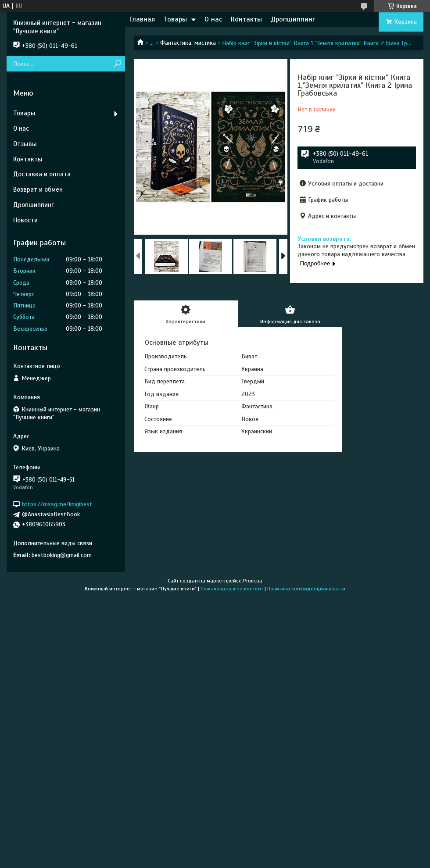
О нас (213, 19)
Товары (175, 19)
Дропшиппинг (293, 19)
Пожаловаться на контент (232, 589)
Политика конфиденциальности (306, 589)
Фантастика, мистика (188, 43)
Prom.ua (253, 581)
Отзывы (25, 144)
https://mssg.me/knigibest (57, 504)
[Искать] (117, 64)
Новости (25, 220)
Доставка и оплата (42, 174)
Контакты (246, 19)
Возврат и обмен (38, 189)
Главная (142, 19)
